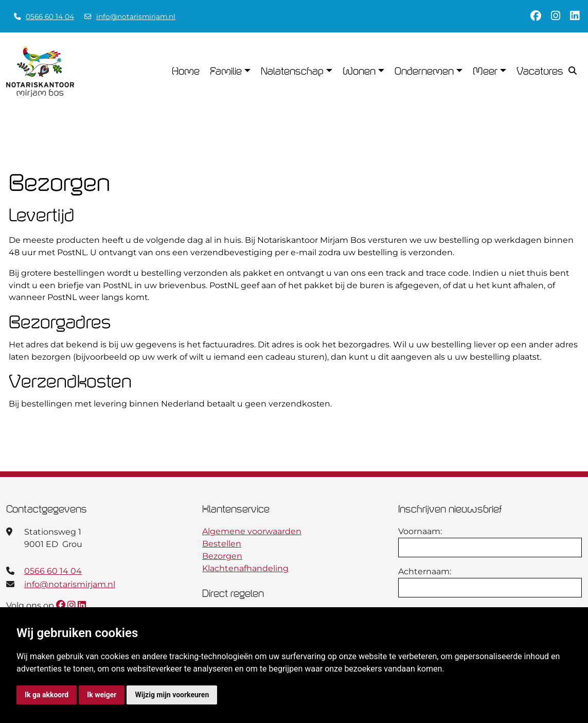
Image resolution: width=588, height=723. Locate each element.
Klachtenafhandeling (245, 568)
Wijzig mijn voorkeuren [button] (172, 695)
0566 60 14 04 (50, 16)
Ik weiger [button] (102, 695)
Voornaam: (420, 531)
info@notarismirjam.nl (136, 16)
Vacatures (540, 71)
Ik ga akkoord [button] (47, 695)
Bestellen (222, 544)
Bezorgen (222, 556)
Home (186, 71)
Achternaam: (425, 571)
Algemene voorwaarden (252, 531)
